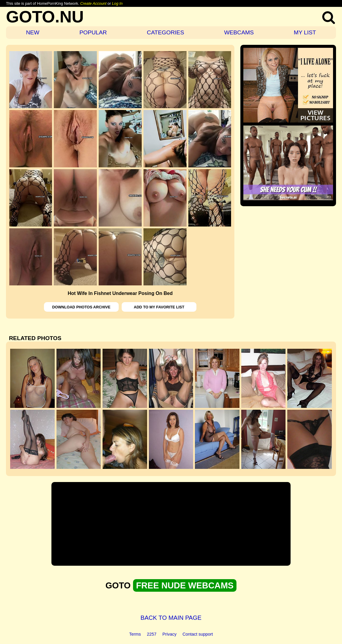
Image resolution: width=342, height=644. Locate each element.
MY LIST (305, 32)
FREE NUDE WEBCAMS (185, 585)
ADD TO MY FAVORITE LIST (159, 307)
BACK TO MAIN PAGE (171, 618)
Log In (117, 3)
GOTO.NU (45, 17)
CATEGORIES (165, 32)
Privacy (169, 634)
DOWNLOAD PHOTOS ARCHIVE (81, 307)
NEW (33, 32)
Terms (135, 634)
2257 (152, 634)
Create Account (93, 3)
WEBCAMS (239, 32)
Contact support (198, 634)
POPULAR (93, 32)
